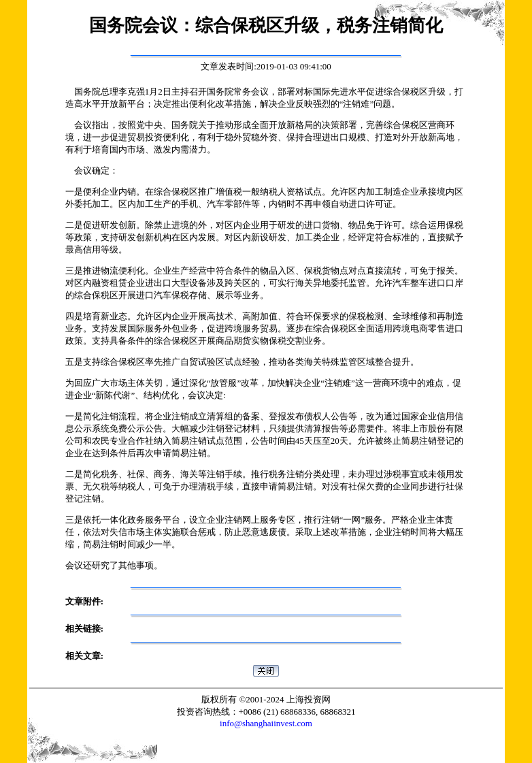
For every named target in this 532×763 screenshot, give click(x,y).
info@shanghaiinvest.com (266, 723)
